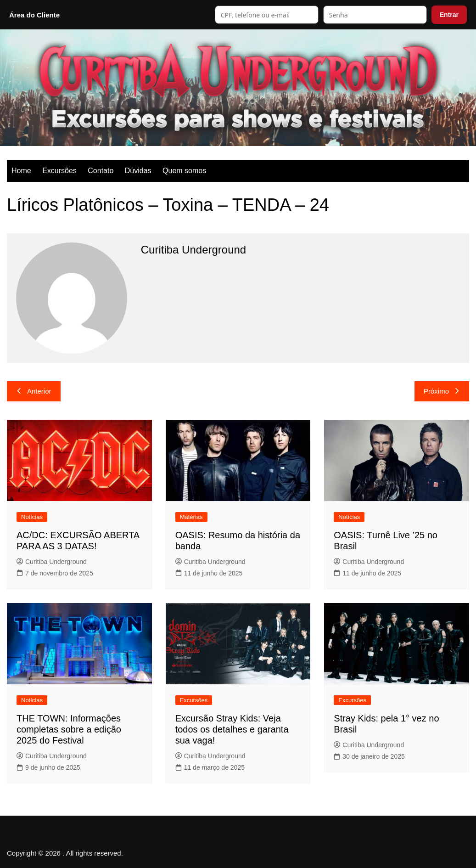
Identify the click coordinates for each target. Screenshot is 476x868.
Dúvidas (138, 171)
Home (21, 171)
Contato (101, 171)
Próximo (442, 391)
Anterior (34, 391)
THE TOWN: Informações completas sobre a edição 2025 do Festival (69, 729)
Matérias (191, 517)
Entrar (449, 15)
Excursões (59, 171)
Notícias (32, 517)
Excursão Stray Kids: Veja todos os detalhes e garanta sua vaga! (232, 729)
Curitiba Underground (52, 562)
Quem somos (184, 171)
